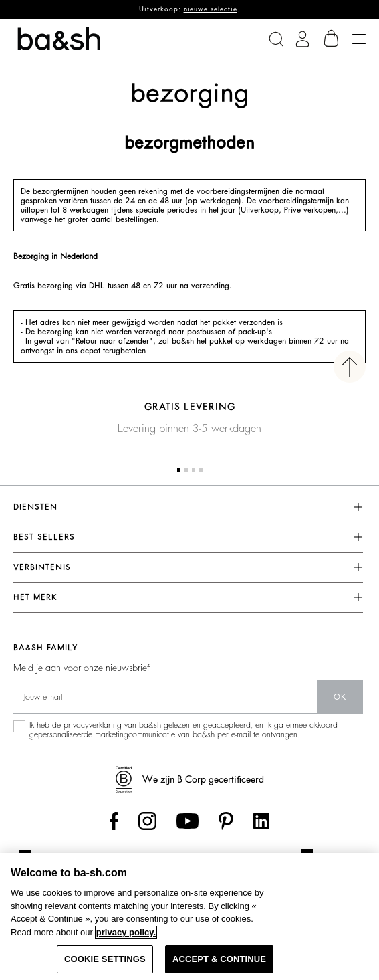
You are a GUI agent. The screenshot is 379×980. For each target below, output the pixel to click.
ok (340, 697)
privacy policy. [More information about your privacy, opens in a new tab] (126, 932)
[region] (189, 916)
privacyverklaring (93, 725)
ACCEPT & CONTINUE (219, 959)
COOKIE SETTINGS (105, 959)
